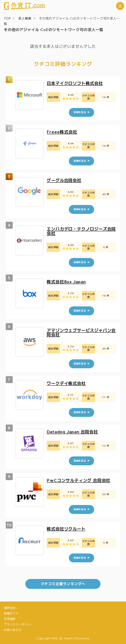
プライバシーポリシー (19, 624)
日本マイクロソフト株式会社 (76, 83)
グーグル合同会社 (65, 180)
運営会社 (10, 607)
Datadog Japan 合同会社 (74, 431)
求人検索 (25, 18)
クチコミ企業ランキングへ (63, 583)
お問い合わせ (13, 629)
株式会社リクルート (67, 528)
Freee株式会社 (63, 132)
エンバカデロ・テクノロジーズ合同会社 (81, 231)
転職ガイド (11, 612)
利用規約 (10, 618)
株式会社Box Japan (68, 281)
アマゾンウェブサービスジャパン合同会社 (81, 332)
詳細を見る (80, 112)
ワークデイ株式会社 (67, 383)
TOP (7, 18)
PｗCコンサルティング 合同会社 (80, 480)
